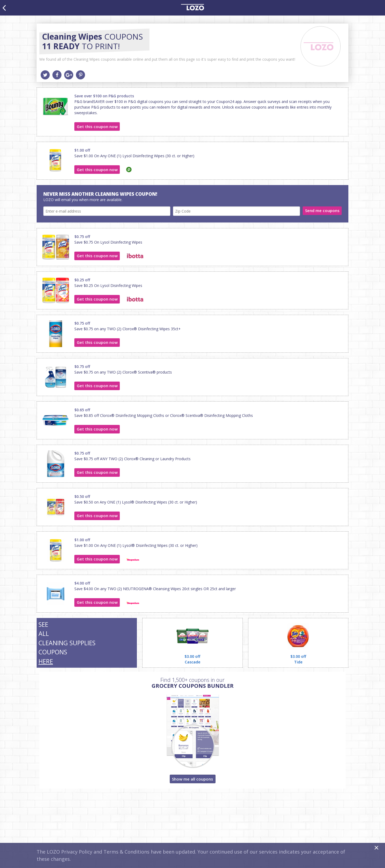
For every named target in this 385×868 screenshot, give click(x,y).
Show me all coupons (192, 779)
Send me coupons (322, 210)
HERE (46, 661)
